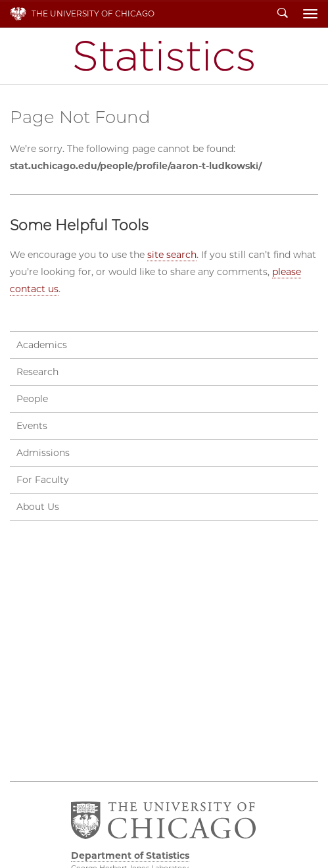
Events (32, 426)
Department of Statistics (164, 56)
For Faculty (43, 480)
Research (37, 372)
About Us (38, 507)
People (32, 399)
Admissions (43, 453)
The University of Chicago (93, 13)
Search (283, 14)
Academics (42, 345)
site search (172, 255)
